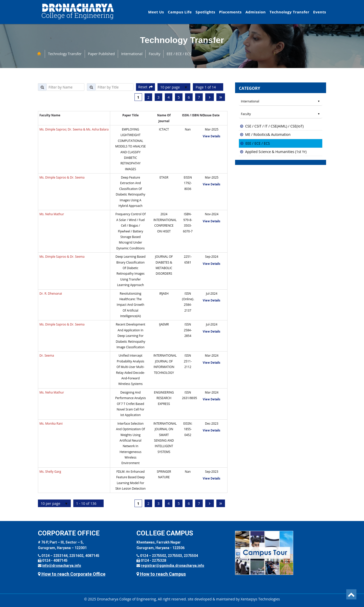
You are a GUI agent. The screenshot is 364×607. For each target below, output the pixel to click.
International (132, 54)
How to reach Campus (161, 574)
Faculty (154, 54)
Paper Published (101, 54)
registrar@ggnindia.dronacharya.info (173, 566)
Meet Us (156, 12)
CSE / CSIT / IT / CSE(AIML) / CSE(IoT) (274, 126)
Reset (145, 87)
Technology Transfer (289, 12)
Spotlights (206, 12)
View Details (212, 136)
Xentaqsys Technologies (260, 599)
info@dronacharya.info (62, 566)
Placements (230, 12)
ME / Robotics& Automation (268, 134)
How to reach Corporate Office (72, 574)
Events (320, 12)
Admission (256, 12)
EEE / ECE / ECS (179, 54)
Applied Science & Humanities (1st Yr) (276, 152)
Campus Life (180, 12)
